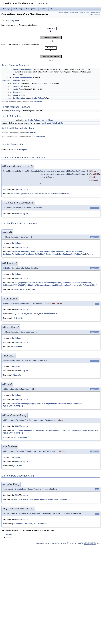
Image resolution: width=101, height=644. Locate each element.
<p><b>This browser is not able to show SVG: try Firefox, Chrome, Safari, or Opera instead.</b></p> (51, 33)
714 (16, 309)
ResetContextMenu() (48, 499)
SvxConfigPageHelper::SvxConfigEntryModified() (64, 254)
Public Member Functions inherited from (22, 102)
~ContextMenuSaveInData (22, 77)
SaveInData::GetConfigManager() (43, 252)
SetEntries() (64, 499)
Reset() (33, 289)
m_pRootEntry (48, 120)
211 (16, 495)
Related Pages (18, 9)
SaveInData (38, 102)
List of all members (95, 15)
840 (16, 462)
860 (16, 247)
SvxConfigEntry (38, 98)
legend (51, 41)
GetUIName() (8, 285)
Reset (15, 92)
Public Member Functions (67, 12)
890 (16, 399)
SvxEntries (6, 80)
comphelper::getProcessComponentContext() (28, 194)
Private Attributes (95, 12)
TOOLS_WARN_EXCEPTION (13, 406)
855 (16, 342)
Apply (15, 95)
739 (16, 278)
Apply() (16, 289)
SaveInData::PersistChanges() (14, 254)
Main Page (6, 9)
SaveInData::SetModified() (35, 254)
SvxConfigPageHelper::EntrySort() (24, 283)
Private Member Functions (82, 12)
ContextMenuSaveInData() (23, 524)
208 (15, 150)
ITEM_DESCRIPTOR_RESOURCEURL (26, 285)
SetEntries (17, 83)
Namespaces (32, 9)
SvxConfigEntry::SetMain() (87, 285)
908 (16, 426)
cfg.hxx (15, 21)
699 (16, 189)
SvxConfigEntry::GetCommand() (23, 430)
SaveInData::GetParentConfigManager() (77, 283)
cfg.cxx (25, 189)
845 (16, 371)
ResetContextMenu (20, 98)
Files (52, 9)
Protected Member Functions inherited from (23, 136)
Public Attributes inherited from (19, 133)
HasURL (16, 89)
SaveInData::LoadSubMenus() (51, 285)
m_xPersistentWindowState (53, 123)
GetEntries (17, 80)
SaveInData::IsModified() (75, 252)
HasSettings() (28, 499)
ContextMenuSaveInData (22, 69)
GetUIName (14, 111)
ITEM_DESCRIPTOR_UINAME (22, 314)
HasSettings (17, 86)
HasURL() (23, 289)
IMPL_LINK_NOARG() (21, 437)
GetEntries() (61, 252)
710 (16, 214)
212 (16, 519)
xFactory (89, 254)
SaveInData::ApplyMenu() (21, 252)
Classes (43, 9)
